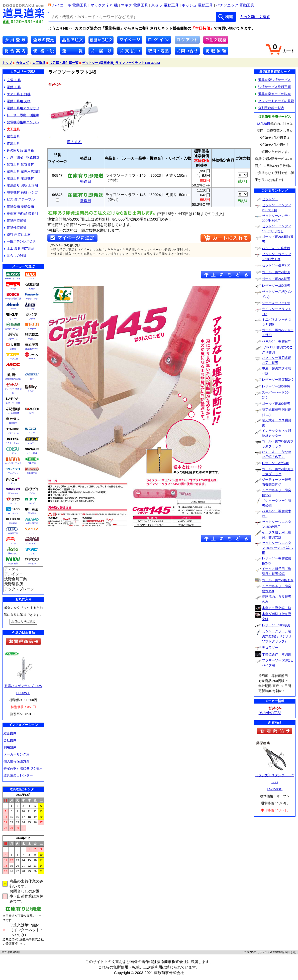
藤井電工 (13, 423)
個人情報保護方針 (17, 761)
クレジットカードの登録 (275, 101)
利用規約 (10, 747)
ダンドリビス (32, 544)
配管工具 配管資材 (19, 164)
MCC (13, 369)
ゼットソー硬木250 (276, 265)
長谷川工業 (32, 473)
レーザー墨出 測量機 (22, 115)
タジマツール (13, 433)
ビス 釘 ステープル (19, 199)
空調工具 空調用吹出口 (22, 171)
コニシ (13, 544)
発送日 (86, 180)
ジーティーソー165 (276, 303)
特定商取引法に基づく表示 (23, 768)
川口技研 (13, 523)
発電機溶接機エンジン (22, 122)
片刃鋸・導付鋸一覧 (64, 63)
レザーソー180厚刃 (276, 625)
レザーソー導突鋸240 (278, 380)
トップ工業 (13, 359)
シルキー (32, 391)
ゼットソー (270, 199)
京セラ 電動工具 (165, 5)
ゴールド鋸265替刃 (276, 279)
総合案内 (10, 733)
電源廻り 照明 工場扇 (21, 185)
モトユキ (13, 319)
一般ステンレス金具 (20, 241)
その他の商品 (270, 713)
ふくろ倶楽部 (13, 413)
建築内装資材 (15, 220)
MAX (32, 279)
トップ (7, 63)
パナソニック (32, 299)
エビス (13, 453)
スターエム (13, 339)
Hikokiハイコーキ (13, 279)
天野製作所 (23, 584)
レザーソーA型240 (275, 463)
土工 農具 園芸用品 (19, 249)
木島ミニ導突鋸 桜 (277, 608)
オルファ (32, 443)
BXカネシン (13, 513)
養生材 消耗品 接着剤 (21, 213)
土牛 (32, 379)
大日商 (13, 349)
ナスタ (32, 533)
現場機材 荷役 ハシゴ (21, 192)
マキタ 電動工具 (134, 5)
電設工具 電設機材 (19, 178)
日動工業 (32, 463)
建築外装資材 (15, 227)
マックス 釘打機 (104, 5)
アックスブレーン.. (23, 589)
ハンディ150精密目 (276, 248)
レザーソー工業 (13, 403)
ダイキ (32, 493)
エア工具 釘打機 (17, 94)
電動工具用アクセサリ (22, 108)
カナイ (32, 503)
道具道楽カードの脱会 (273, 94)
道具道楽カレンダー (18, 775)
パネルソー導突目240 (278, 341)
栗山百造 (32, 513)
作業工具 (12, 143)
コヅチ (32, 413)
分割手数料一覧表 (270, 108)
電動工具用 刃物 (17, 101)
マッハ (13, 309)
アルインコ (13, 473)
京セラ (32, 289)
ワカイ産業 (13, 564)
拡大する (74, 140)
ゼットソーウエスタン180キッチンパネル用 (278, 548)
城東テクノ (13, 554)
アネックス (32, 309)
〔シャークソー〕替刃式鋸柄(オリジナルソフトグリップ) (277, 636)
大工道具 (39, 63)
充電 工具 (12, 80)
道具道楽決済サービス (273, 80)
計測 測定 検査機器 (22, 157)
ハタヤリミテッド (13, 463)
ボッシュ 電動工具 (197, 5)
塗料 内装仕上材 (17, 234)
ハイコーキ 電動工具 (70, 5)
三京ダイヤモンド (13, 329)
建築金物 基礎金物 (19, 206)
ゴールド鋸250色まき (278, 580)
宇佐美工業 (13, 533)
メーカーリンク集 (17, 754)
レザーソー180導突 (276, 386)
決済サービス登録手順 (273, 87)
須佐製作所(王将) (13, 379)
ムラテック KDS (13, 443)
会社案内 (10, 740)
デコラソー (270, 648)
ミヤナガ (32, 329)
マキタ (13, 289)
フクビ (32, 554)
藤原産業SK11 (32, 349)
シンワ (32, 433)
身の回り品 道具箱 (19, 150)
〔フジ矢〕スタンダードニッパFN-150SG (275, 782)
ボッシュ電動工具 (13, 299)
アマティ (23, 569)
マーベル (32, 359)
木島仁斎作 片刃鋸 (277, 654)
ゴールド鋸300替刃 (276, 404)
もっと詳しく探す (255, 17)
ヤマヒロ (32, 564)
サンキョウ (13, 493)
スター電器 (32, 453)
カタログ (22, 63)
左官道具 (12, 136)
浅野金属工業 (32, 523)
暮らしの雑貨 (15, 256)
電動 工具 (12, 87)
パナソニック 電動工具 (235, 5)
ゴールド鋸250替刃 (276, 272)
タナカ (13, 503)
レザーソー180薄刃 (276, 286)
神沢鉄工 (32, 339)
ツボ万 (32, 319)
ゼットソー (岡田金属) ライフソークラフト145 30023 (121, 63)
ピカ (13, 483)
